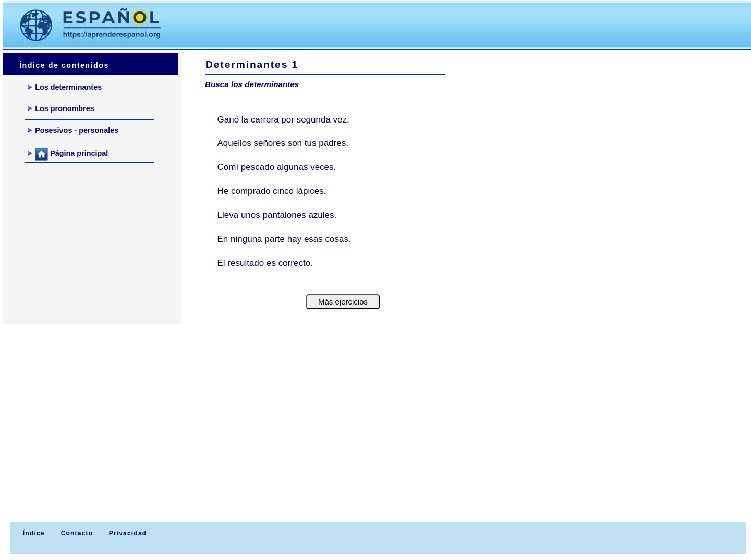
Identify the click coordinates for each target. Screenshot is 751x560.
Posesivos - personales (73, 130)
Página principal (68, 154)
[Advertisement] (370, 24)
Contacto (77, 533)
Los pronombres (61, 108)
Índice (32, 533)
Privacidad (128, 533)
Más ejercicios (343, 302)
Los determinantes (65, 87)
